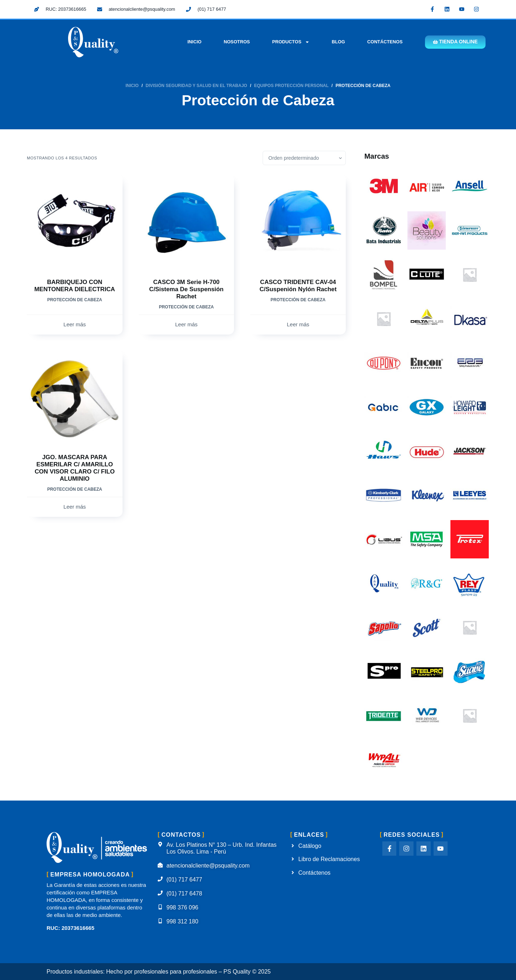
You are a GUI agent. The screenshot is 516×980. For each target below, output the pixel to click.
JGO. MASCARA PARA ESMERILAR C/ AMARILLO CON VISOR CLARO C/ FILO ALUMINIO (75, 468)
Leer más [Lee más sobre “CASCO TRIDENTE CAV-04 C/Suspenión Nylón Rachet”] (298, 324)
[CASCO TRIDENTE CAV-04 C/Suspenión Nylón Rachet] (298, 222)
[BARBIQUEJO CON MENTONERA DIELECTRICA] (75, 222)
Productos (289, 42)
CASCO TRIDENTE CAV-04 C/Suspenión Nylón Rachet (298, 286)
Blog (337, 42)
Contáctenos (383, 42)
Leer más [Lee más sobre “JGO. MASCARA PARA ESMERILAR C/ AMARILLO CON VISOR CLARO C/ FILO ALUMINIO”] (75, 507)
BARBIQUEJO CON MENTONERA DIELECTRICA (75, 289)
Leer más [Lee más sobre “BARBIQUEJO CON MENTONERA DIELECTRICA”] (75, 324)
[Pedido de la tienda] (304, 158)
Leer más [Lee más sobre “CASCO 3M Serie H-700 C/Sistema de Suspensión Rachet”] (187, 324)
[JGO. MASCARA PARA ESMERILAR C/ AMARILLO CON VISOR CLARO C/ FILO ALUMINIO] (75, 397)
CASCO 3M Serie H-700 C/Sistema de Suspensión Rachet (186, 289)
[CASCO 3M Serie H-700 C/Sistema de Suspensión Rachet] (187, 222)
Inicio (193, 42)
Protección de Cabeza (75, 307)
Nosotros (235, 42)
